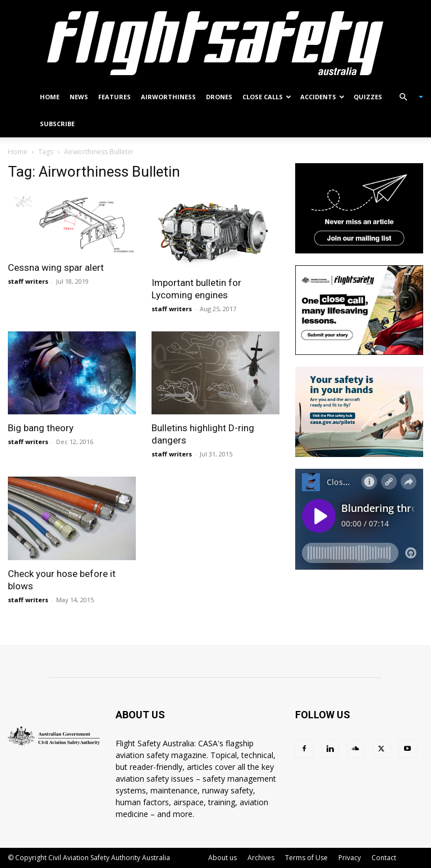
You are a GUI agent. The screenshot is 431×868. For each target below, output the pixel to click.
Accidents (322, 97)
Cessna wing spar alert (56, 267)
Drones (219, 97)
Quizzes (368, 97)
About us (223, 858)
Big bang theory (41, 428)
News (79, 97)
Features (114, 97)
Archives (261, 858)
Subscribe (57, 124)
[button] (406, 97)
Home (50, 97)
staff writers (28, 281)
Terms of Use (306, 858)
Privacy (350, 858)
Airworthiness (168, 97)
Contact (384, 858)
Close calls (267, 97)
